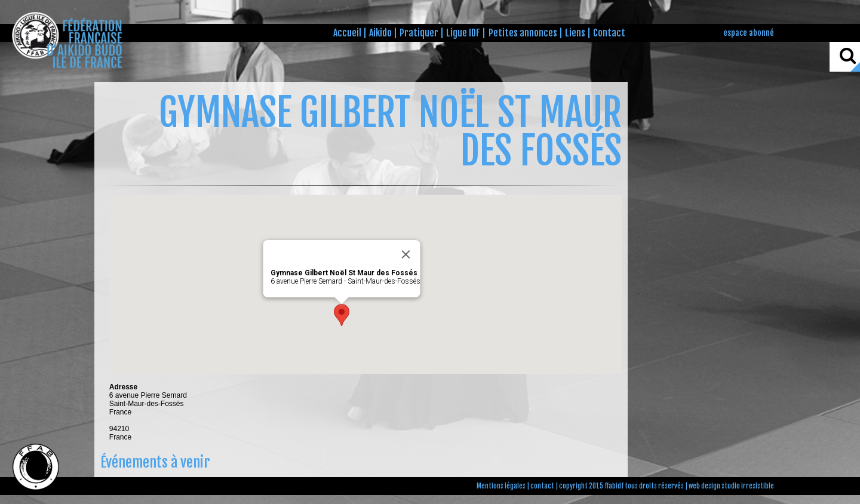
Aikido (380, 33)
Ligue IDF (463, 33)
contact (542, 486)
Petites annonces (523, 33)
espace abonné (749, 33)
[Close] (406, 254)
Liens (575, 33)
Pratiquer (419, 33)
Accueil (347, 33)
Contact (609, 33)
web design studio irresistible (731, 486)
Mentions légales (501, 486)
